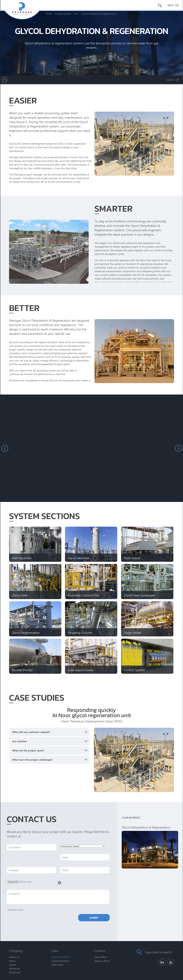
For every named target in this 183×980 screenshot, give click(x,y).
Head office (100, 957)
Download (15, 972)
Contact (100, 951)
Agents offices (102, 961)
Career (13, 965)
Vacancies (15, 968)
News (12, 961)
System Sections (60, 961)
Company (16, 951)
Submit (94, 918)
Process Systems (61, 957)
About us (14, 957)
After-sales (57, 965)
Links (55, 951)
